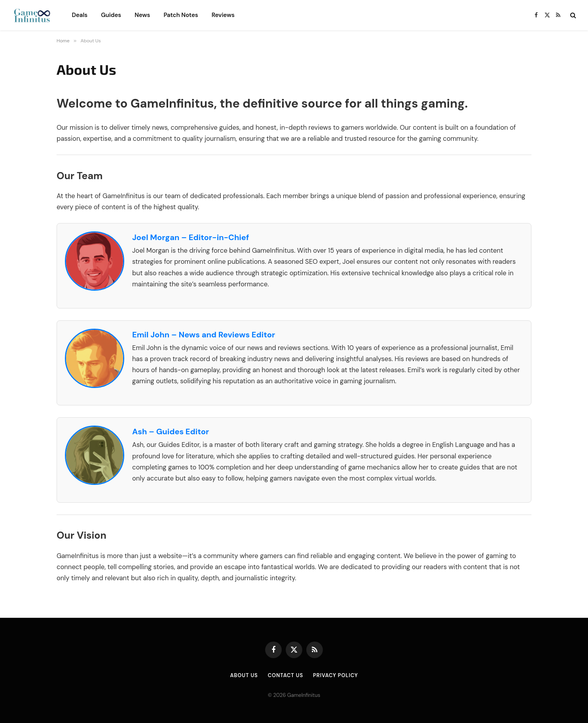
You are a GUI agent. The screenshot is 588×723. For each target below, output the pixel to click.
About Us (244, 675)
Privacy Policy (336, 675)
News (142, 15)
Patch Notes (181, 15)
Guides (111, 15)
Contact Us (285, 675)
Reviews (223, 15)
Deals (80, 15)
